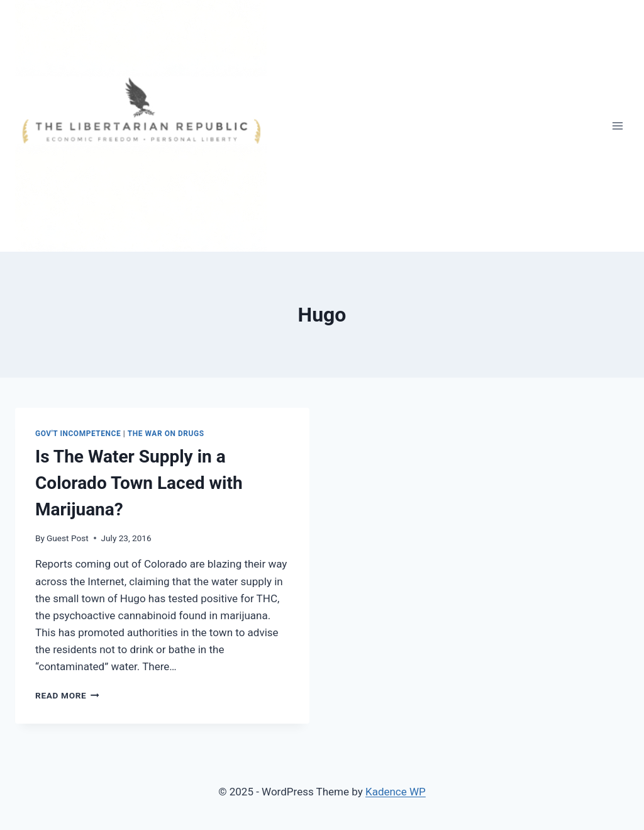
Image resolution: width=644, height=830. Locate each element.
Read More (67, 695)
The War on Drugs (166, 434)
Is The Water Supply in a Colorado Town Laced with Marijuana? (139, 483)
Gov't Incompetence (78, 434)
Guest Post (68, 538)
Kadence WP (396, 792)
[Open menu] (617, 126)
